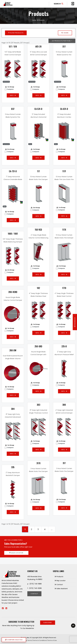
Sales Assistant (62, 589)
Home (34, 20)
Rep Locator (61, 581)
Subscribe (48, 623)
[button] (65, 33)
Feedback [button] (75, 322)
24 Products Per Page (61, 41)
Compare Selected (14, 640)
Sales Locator (16, 553)
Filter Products (16, 33)
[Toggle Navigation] (73, 4)
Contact (34, 594)
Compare (10, 89)
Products (60, 577)
